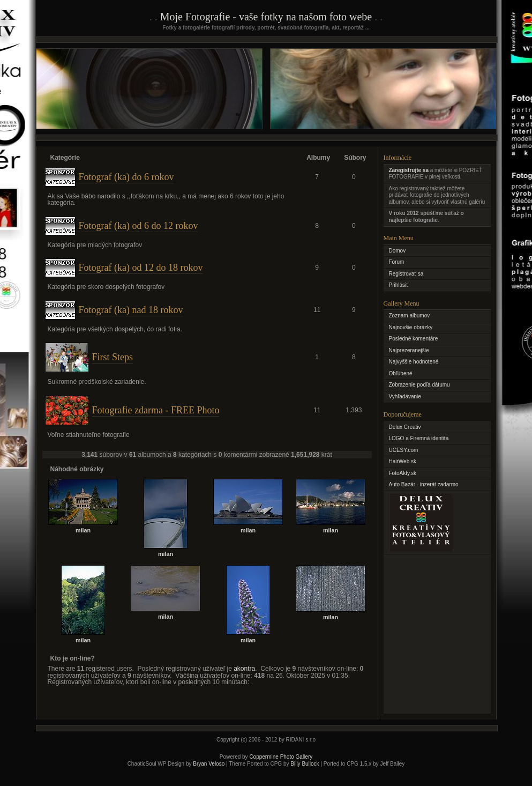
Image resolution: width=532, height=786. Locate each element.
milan (83, 530)
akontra (244, 669)
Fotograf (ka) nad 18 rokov (131, 310)
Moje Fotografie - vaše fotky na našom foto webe (266, 17)
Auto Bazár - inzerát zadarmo (424, 484)
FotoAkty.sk (403, 473)
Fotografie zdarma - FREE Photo (156, 410)
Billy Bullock (305, 764)
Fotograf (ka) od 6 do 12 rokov (138, 226)
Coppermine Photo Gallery (281, 757)
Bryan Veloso (209, 764)
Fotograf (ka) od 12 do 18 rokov (141, 268)
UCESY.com (404, 450)
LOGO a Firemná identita (419, 438)
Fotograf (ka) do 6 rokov (126, 177)
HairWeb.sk (403, 461)
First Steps (113, 357)
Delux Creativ (405, 427)
